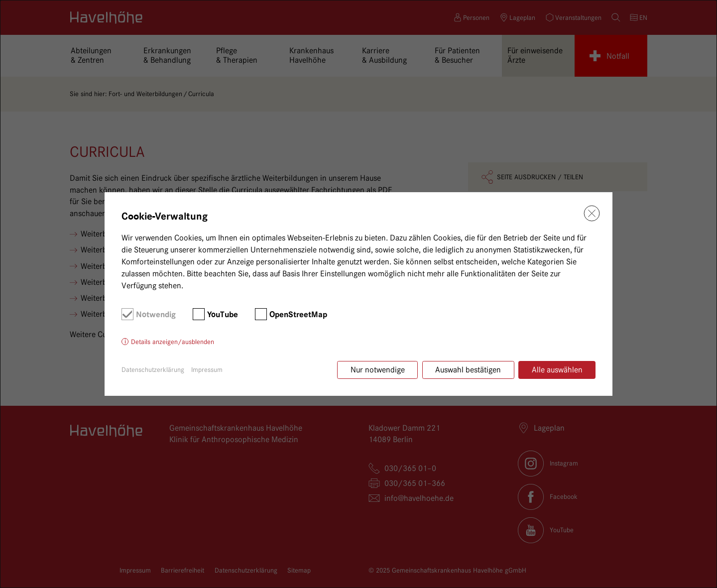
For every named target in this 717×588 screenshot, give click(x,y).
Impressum (207, 369)
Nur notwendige (378, 370)
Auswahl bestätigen (468, 370)
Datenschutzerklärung (153, 369)
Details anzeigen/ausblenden (173, 342)
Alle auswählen (557, 370)
